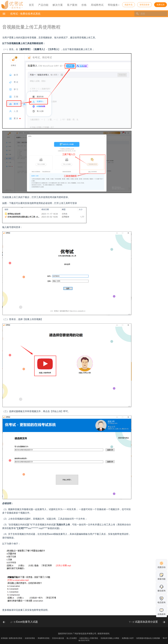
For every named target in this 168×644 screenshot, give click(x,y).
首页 (31, 5)
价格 (84, 5)
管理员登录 (145, 5)
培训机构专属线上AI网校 (110, 638)
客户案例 (72, 5)
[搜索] (151, 14)
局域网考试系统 (44, 638)
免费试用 (161, 5)
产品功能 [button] (43, 5)
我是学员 (129, 5)
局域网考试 (97, 5)
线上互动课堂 (72, 638)
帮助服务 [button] (114, 5)
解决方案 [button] (58, 5)
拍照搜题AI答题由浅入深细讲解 (148, 638)
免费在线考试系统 (15, 638)
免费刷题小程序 (128, 638)
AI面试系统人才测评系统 (89, 638)
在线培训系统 (30, 638)
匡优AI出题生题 (58, 638)
